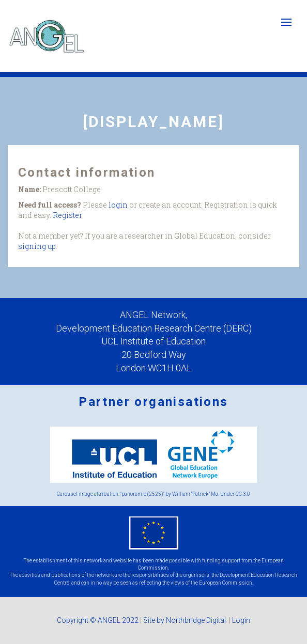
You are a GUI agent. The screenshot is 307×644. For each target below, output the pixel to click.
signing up (37, 246)
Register (67, 215)
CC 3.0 (243, 494)
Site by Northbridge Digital (185, 620)
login (118, 205)
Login (241, 620)
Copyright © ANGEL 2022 (98, 620)
